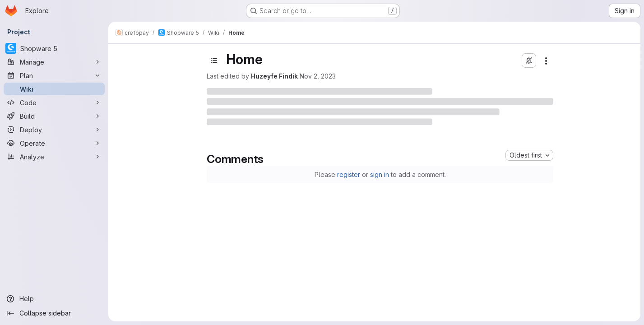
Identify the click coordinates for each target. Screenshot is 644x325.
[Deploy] (54, 130)
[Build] (54, 116)
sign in (380, 174)
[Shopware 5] (54, 48)
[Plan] (54, 75)
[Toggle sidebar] (214, 60)
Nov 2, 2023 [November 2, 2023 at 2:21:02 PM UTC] (318, 76)
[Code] (54, 102)
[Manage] (54, 62)
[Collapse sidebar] (54, 313)
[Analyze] (54, 157)
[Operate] (54, 143)
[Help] (54, 299)
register (349, 174)
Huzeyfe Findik (274, 76)
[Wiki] (54, 89)
